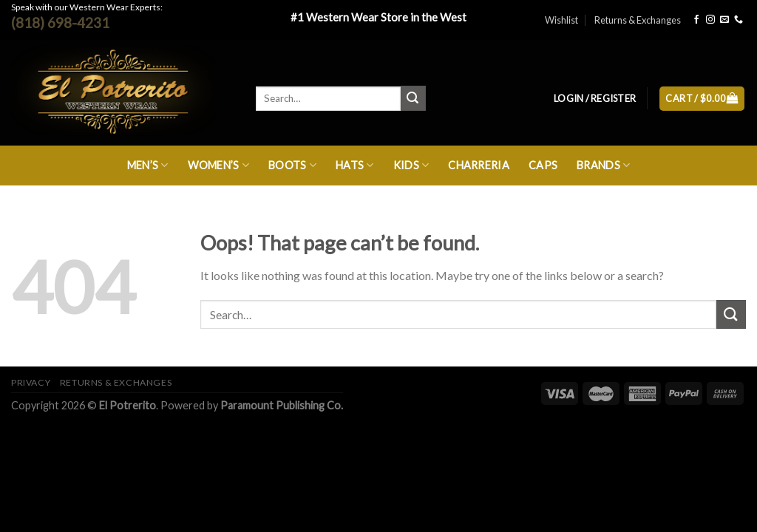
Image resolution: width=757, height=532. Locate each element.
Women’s (219, 165)
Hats (355, 165)
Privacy (31, 382)
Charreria (479, 165)
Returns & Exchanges (638, 20)
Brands (603, 165)
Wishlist (561, 20)
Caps (543, 165)
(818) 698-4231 (60, 23)
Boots (292, 165)
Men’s (148, 165)
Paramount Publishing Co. (282, 405)
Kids (411, 165)
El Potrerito (128, 405)
